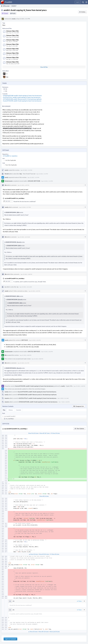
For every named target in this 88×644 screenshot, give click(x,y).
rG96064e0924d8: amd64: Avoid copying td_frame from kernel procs (22, 96)
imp (7, 77)
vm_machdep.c (10, 419)
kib (6, 89)
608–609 (7, 201)
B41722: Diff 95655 (34, 352)
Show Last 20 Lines (55, 632)
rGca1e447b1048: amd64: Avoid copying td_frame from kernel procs (22, 101)
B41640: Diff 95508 (34, 181)
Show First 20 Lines (33, 433)
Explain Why (69, 386)
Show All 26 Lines (44, 496)
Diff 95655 (25, 340)
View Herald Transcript (29, 174)
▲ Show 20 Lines (33, 554)
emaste (7, 398)
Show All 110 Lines (44, 632)
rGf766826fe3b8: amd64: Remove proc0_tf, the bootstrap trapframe (22, 99)
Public (14, 13)
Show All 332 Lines (44, 554)
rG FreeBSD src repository (10, 156)
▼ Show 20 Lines (55, 433)
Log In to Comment (10, 639)
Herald (7, 174)
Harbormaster (9, 181)
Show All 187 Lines (45, 433)
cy (7, 74)
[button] (86, 2)
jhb (6, 91)
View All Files (44, 67)
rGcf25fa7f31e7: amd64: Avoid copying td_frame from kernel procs (22, 97)
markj (14, 19)
